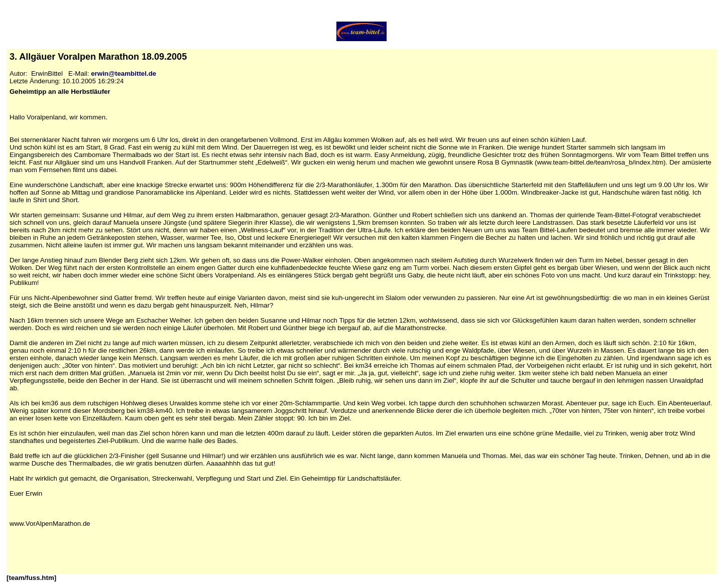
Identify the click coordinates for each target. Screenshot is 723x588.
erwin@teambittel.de (124, 73)
